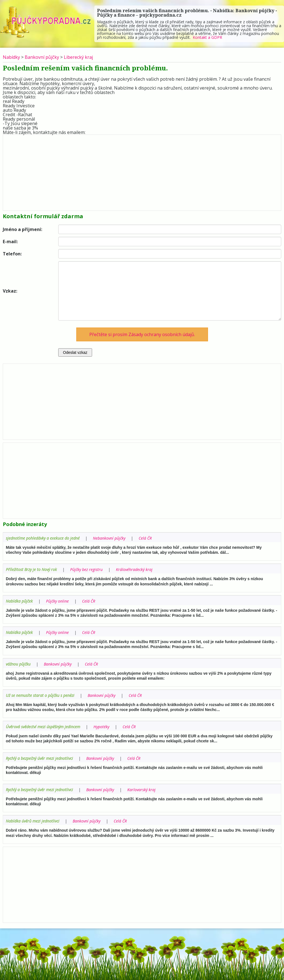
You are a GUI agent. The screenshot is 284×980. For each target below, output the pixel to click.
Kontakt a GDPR (207, 37)
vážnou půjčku (18, 664)
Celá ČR (145, 538)
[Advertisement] (142, 171)
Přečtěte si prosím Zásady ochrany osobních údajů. (142, 334)
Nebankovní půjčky (109, 538)
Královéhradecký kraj (134, 569)
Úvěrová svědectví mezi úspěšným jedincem (43, 727)
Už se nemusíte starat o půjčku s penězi (40, 695)
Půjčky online (57, 601)
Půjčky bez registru (86, 569)
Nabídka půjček (19, 601)
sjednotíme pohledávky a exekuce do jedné (43, 538)
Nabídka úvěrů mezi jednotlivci (33, 821)
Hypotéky (101, 727)
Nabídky (11, 57)
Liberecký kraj (78, 57)
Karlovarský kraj (141, 790)
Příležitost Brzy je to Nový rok (31, 569)
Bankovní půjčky (42, 57)
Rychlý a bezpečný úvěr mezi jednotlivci (39, 758)
